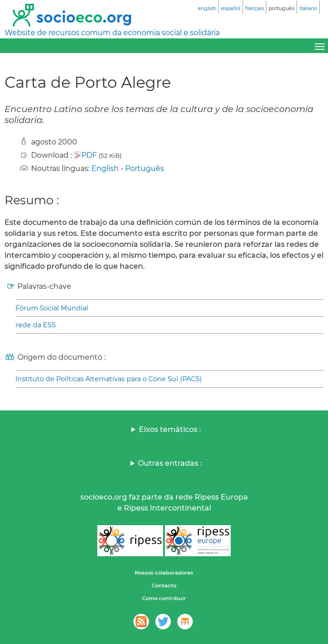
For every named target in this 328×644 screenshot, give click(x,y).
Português (145, 168)
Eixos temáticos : (170, 429)
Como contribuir (164, 598)
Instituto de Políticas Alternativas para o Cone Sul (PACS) (109, 379)
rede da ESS (36, 325)
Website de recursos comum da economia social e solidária (112, 33)
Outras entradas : (170, 463)
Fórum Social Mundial (52, 308)
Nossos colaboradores (164, 573)
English (105, 168)
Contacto (164, 585)
